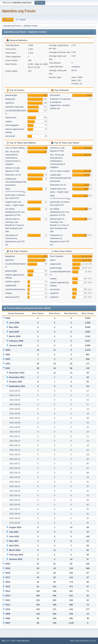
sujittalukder (11, 285)
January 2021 (16, 559)
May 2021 (14, 541)
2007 (8, 623)
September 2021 (17, 386)
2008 (8, 618)
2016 (8, 582)
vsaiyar (9, 121)
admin (53, 260)
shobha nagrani (12, 282)
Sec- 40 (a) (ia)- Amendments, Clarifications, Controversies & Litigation (13, 158)
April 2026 (14, 332)
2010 (8, 609)
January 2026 (16, 345)
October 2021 (16, 382)
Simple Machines (23, 641)
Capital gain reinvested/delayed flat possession (16, 182)
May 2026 (14, 327)
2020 (8, 564)
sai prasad (10, 136)
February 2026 (16, 341)
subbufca (54, 297)
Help (72, 641)
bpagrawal (10, 99)
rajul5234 (10, 103)
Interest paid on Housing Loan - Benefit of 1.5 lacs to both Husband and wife (15, 225)
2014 (8, 591)
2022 (8, 364)
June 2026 (14, 323)
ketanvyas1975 (12, 297)
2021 (8, 368)
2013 (8, 596)
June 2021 (14, 536)
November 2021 (17, 377)
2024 (8, 354)
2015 (8, 586)
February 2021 (16, 555)
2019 (8, 568)
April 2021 (14, 546)
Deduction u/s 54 (13, 175)
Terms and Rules (82, 641)
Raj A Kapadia (57, 256)
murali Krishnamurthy (15, 289)
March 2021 (15, 550)
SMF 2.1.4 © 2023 (9, 641)
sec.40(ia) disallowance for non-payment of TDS (15, 212)
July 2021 (14, 532)
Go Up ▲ (93, 641)
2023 (8, 359)
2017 (8, 577)
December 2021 (17, 373)
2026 (8, 318)
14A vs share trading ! (15, 148)
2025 (8, 350)
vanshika (76, 67)
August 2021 (15, 527)
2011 (8, 605)
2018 (8, 573)
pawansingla (11, 95)
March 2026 (15, 336)
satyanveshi (11, 117)
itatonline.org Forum (19, 11)
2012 (8, 600)
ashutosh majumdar (14, 107)
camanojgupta (12, 125)
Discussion (55, 95)
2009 (8, 614)
